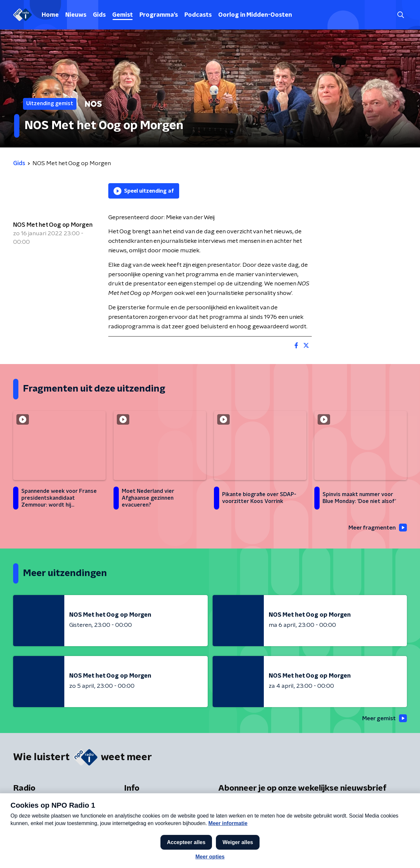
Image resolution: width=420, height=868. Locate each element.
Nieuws (76, 15)
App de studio (143, 833)
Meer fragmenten (376, 528)
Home (50, 15)
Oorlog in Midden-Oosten (255, 15)
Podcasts (198, 15)
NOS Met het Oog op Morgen (53, 225)
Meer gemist (384, 719)
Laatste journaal (320, 854)
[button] (186, 854)
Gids (99, 15)
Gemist (123, 15)
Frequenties (29, 807)
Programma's (159, 15)
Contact (135, 807)
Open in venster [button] (391, 854)
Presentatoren (33, 833)
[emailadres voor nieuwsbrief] (313, 825)
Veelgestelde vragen (152, 820)
